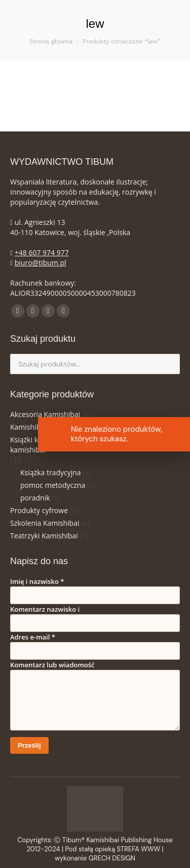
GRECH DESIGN (112, 858)
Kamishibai (28, 427)
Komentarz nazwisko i (45, 609)
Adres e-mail (33, 637)
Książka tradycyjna (51, 472)
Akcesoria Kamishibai (45, 414)
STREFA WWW (139, 849)
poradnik (35, 498)
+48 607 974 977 (42, 253)
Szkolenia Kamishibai (45, 523)
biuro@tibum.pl (41, 263)
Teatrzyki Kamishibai (44, 536)
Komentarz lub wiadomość (52, 665)
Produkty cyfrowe (39, 510)
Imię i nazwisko (37, 581)
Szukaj (169, 364)
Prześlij (29, 745)
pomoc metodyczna (53, 485)
